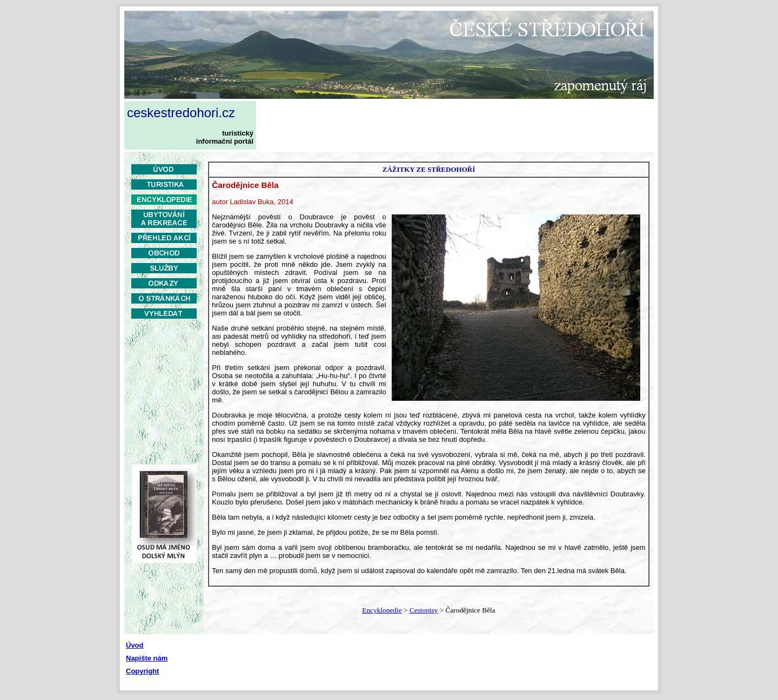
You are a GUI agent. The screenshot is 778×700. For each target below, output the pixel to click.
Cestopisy (424, 610)
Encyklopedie (382, 610)
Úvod (135, 645)
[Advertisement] (457, 125)
